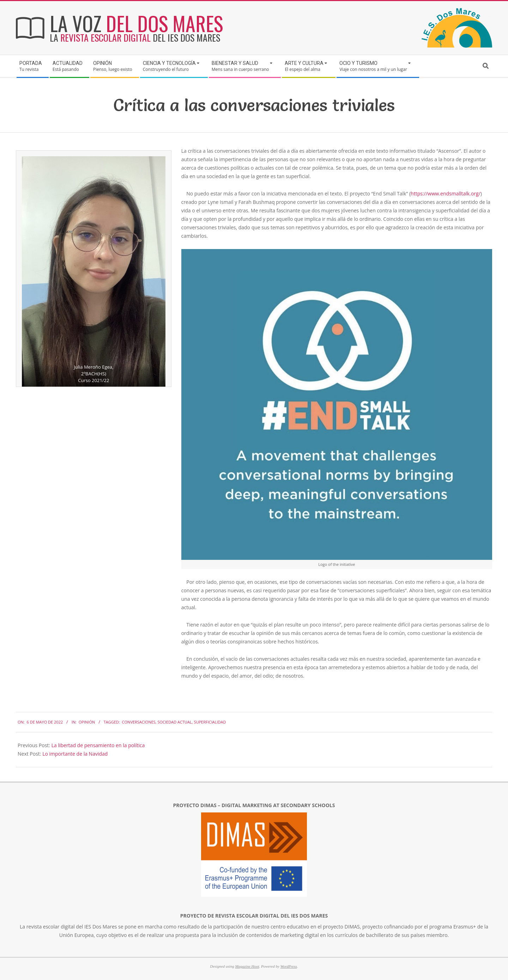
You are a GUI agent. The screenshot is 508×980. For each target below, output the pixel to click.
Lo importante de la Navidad (75, 754)
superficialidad (210, 722)
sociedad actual (175, 722)
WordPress (289, 966)
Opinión (87, 722)
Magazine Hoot (247, 966)
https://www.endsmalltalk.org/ (446, 193)
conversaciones (139, 722)
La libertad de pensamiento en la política (98, 745)
